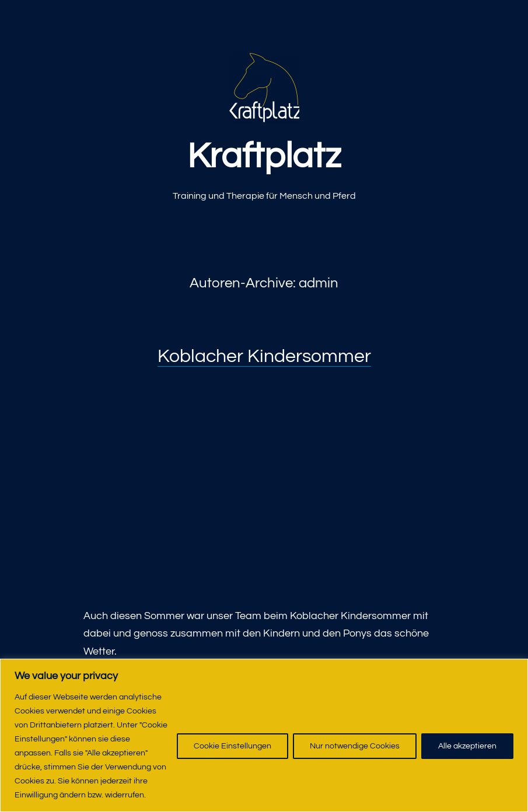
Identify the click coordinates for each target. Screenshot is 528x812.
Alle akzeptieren (467, 746)
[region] (264, 735)
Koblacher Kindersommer (264, 356)
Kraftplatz (264, 157)
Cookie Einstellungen (232, 746)
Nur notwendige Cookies (355, 746)
